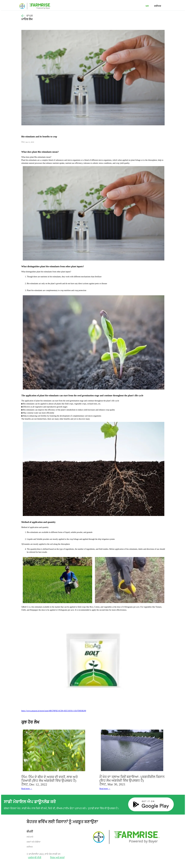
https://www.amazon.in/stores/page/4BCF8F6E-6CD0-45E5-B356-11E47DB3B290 (54, 711)
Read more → (27, 789)
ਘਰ (147, 6)
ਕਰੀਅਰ (158, 6)
